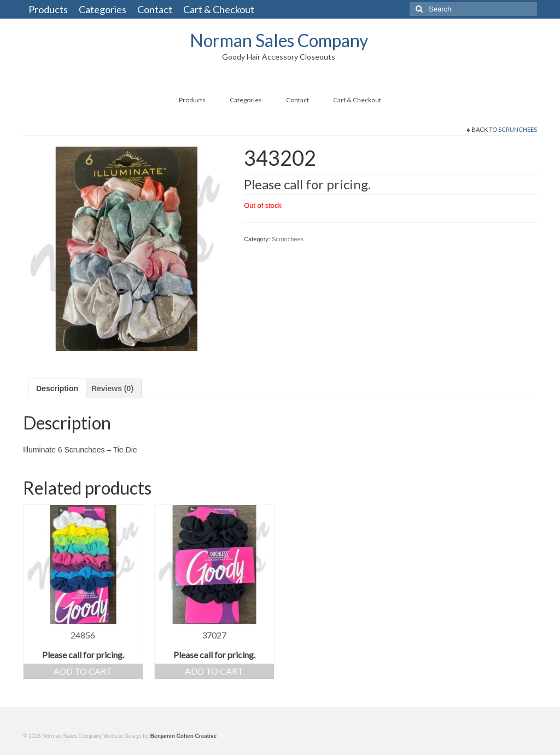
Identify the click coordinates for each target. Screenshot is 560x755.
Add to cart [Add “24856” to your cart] (83, 671)
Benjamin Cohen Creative (183, 736)
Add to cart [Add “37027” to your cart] (214, 671)
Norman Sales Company (279, 40)
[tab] (57, 388)
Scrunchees (518, 129)
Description (57, 388)
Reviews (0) (112, 388)
